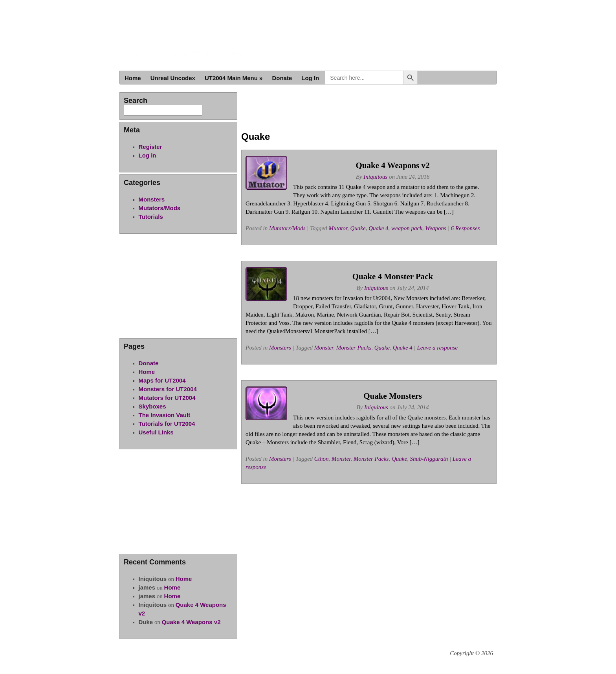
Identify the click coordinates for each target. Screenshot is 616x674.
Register (150, 147)
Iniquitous (375, 177)
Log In (310, 78)
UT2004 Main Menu (234, 78)
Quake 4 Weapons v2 (392, 165)
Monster (324, 348)
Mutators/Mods (287, 228)
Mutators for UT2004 (167, 398)
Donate (282, 78)
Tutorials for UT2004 (167, 424)
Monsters (280, 348)
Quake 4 (378, 228)
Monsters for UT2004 (168, 389)
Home (133, 78)
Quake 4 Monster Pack (393, 277)
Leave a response (437, 348)
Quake (358, 228)
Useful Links (156, 432)
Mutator (338, 228)
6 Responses (466, 228)
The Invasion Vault (165, 415)
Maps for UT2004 (162, 380)
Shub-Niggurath (429, 459)
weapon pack (407, 228)
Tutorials (151, 217)
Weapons (436, 228)
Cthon (322, 459)
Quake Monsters (393, 396)
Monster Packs (354, 348)
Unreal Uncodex (173, 78)
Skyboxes (152, 406)
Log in (148, 155)
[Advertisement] (369, 110)
